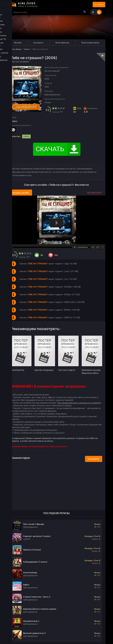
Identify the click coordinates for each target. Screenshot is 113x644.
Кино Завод (16, 49)
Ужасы (27, 49)
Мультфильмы (62, 43)
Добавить (94, 459)
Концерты (38, 43)
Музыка (18, 43)
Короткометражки (90, 43)
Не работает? (95, 193)
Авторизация (95, 5)
